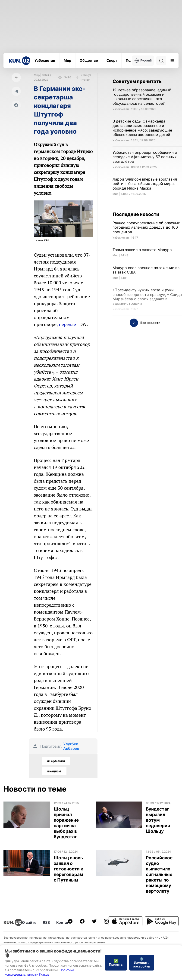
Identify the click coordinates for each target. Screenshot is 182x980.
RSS (46, 922)
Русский (143, 61)
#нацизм (54, 771)
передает (69, 324)
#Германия (56, 761)
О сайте (29, 922)
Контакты (65, 922)
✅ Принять (116, 963)
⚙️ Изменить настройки (142, 963)
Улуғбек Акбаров (71, 746)
